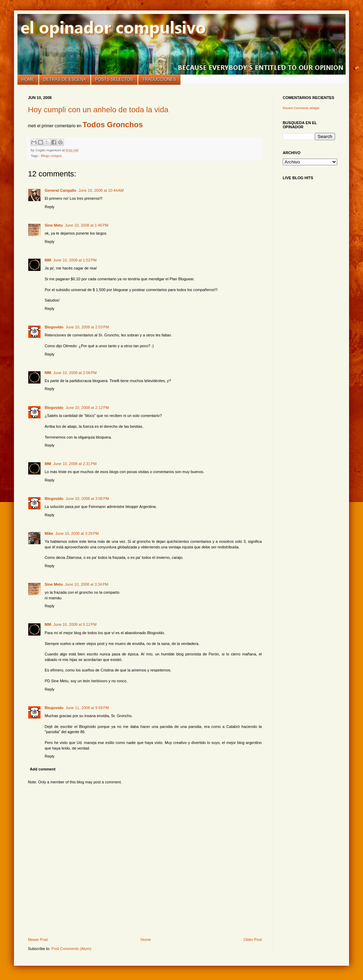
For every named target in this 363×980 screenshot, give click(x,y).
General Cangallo (60, 190)
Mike (49, 533)
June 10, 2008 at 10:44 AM (101, 190)
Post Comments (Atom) (71, 949)
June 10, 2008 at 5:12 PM (75, 624)
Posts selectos (114, 79)
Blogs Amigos (51, 156)
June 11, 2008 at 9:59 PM (87, 708)
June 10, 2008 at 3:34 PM (87, 584)
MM (48, 260)
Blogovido (54, 327)
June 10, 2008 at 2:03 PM (87, 327)
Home (28, 79)
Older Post (253, 940)
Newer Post (38, 940)
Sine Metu (54, 225)
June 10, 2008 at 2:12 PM (87, 408)
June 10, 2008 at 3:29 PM (77, 533)
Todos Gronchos (113, 125)
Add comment (43, 769)
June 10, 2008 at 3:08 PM (87, 499)
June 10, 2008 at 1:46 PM (87, 225)
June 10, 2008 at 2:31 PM (75, 464)
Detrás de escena (65, 79)
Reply (50, 207)
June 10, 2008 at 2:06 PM (75, 373)
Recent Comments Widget (301, 108)
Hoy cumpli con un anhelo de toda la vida (98, 110)
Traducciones (159, 79)
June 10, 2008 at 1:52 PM (75, 260)
